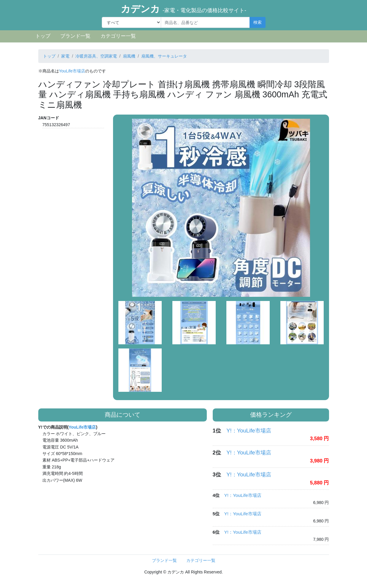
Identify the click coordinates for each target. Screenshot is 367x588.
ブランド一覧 (75, 36)
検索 (258, 22)
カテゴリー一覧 (118, 36)
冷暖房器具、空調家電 (96, 56)
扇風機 (129, 56)
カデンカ (183, 9)
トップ (43, 36)
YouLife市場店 (72, 71)
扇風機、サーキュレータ (164, 56)
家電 (65, 56)
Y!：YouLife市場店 (249, 431)
